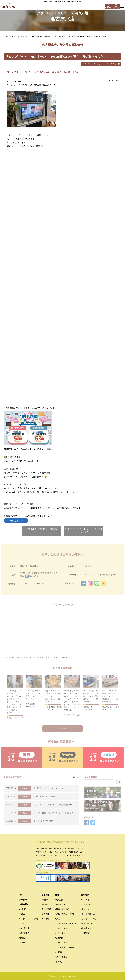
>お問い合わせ (87, 923)
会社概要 (85, 895)
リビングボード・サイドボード (95, 64)
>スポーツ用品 (61, 957)
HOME (6, 37)
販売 (57, 895)
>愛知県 (45, 900)
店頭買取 (23, 900)
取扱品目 (59, 900)
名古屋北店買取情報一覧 (42, 37)
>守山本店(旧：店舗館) (29, 919)
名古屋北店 (26, 37)
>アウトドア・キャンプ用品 (67, 923)
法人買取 (45, 914)
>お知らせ (85, 909)
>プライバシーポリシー (91, 919)
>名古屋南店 (24, 933)
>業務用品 (60, 938)
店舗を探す (16, 37)
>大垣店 (22, 938)
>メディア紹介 (87, 904)
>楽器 (58, 919)
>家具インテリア (62, 904)
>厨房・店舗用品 (62, 943)
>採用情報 (85, 900)
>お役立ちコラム (88, 914)
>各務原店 (23, 943)
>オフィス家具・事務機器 (66, 947)
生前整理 (45, 919)
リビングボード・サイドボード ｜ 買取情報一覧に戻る (83, 531)
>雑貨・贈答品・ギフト (65, 914)
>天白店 (22, 923)
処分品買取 (46, 909)
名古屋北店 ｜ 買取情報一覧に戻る (42, 529)
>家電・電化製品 (62, 909)
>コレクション (61, 928)
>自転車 (59, 952)
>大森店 (22, 914)
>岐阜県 (45, 904)
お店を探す (24, 904)
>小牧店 (22, 909)
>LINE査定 (85, 933)
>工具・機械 (60, 933)
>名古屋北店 (24, 928)
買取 (21, 895)
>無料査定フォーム (89, 928)
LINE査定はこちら (16, 521)
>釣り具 (59, 962)
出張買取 (45, 895)
